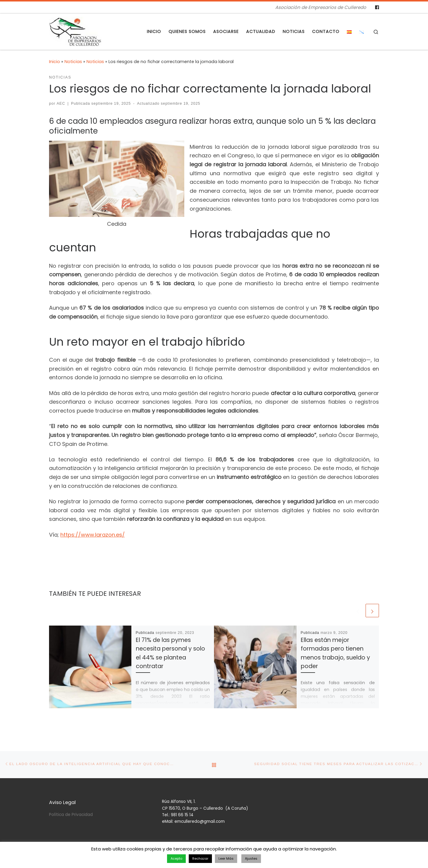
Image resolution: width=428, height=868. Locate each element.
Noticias (73, 62)
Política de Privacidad (71, 811)
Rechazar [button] (200, 858)
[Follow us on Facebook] (377, 7)
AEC (61, 104)
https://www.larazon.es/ (93, 535)
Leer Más (226, 858)
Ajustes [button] (251, 858)
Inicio (55, 62)
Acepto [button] (176, 858)
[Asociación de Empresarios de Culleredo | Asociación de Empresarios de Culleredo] (75, 31)
